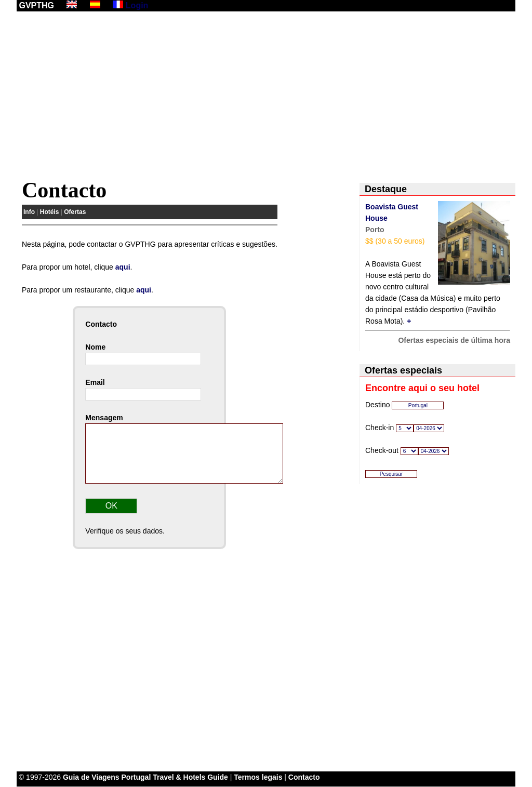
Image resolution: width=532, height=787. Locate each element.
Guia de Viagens (91, 777)
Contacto (304, 777)
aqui (123, 267)
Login (137, 5)
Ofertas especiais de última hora (454, 340)
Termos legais (258, 777)
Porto (375, 230)
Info (29, 212)
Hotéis (50, 212)
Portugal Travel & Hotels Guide (175, 777)
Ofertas (75, 212)
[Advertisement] (266, 97)
